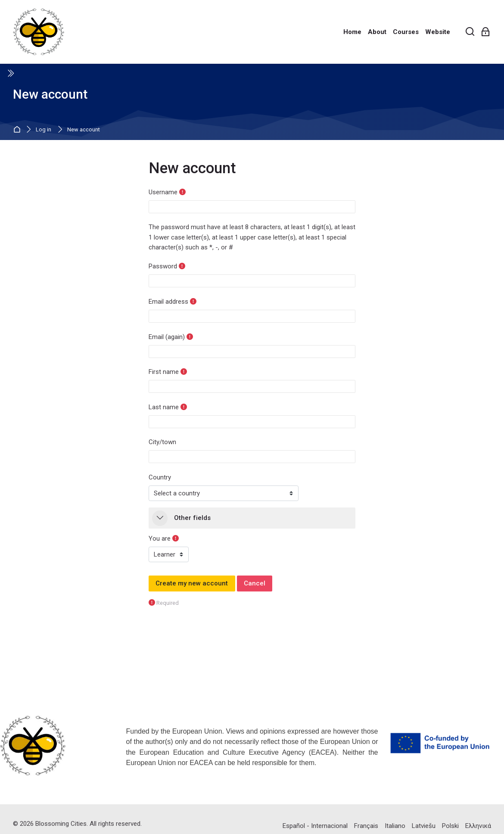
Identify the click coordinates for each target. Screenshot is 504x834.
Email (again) (167, 337)
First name (164, 372)
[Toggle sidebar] (10, 73)
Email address (168, 302)
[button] (160, 518)
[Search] (470, 32)
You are (160, 538)
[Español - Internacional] (315, 826)
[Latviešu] (424, 826)
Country (160, 477)
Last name (164, 407)
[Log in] (486, 32)
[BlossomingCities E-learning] (39, 32)
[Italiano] (395, 826)
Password (163, 266)
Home (18, 130)
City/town (162, 442)
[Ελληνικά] (478, 826)
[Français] (366, 826)
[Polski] (450, 826)
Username (163, 192)
